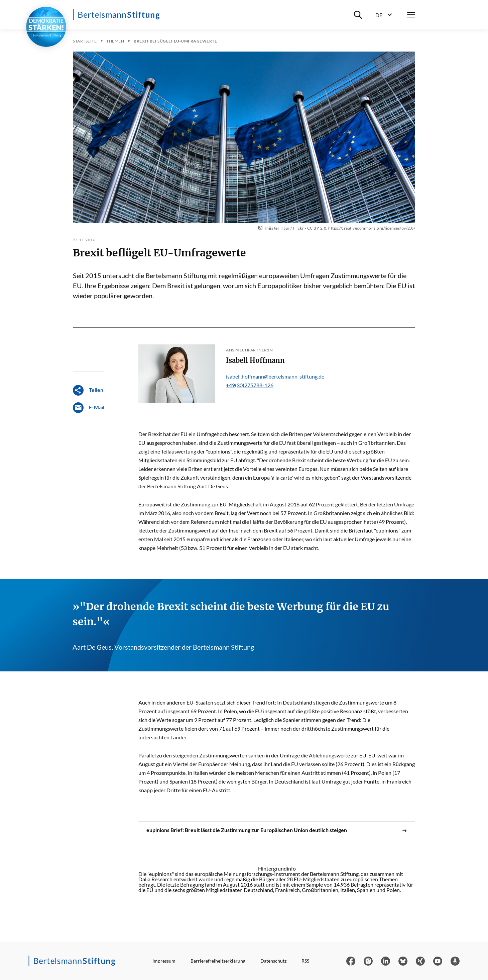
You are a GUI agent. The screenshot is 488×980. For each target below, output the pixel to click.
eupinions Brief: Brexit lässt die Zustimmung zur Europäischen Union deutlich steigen (277, 830)
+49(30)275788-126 (250, 385)
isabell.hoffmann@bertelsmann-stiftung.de (275, 376)
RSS (305, 961)
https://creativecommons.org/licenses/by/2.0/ (372, 228)
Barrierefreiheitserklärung (218, 961)
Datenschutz (273, 961)
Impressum (164, 961)
